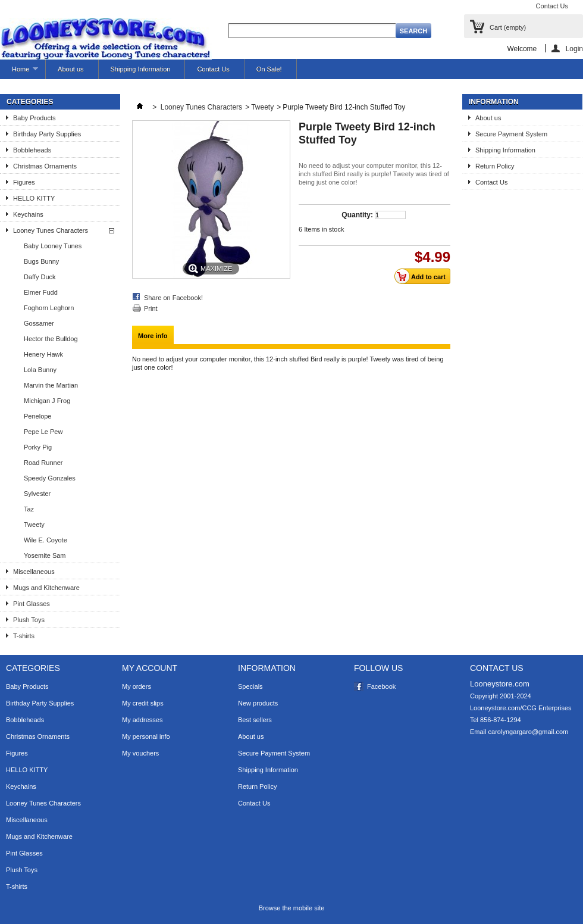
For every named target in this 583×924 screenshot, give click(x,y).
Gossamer (39, 323)
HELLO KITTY (34, 198)
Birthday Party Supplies (47, 134)
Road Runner (43, 463)
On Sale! (269, 69)
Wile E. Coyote (46, 540)
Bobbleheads (32, 150)
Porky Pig (38, 447)
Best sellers (255, 720)
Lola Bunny (40, 370)
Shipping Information (141, 69)
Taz (29, 509)
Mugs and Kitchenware (46, 588)
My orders (137, 686)
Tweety (34, 525)
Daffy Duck (40, 277)
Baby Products (35, 118)
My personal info (146, 736)
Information (494, 102)
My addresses (142, 720)
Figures (24, 182)
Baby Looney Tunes (53, 246)
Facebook (381, 686)
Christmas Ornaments (45, 166)
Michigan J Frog (47, 401)
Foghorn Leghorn (49, 308)
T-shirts (24, 636)
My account (150, 668)
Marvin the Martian (51, 385)
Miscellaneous (34, 572)
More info (153, 336)
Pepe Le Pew (43, 432)
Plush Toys (29, 620)
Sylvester (37, 494)
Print (151, 308)
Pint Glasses (32, 604)
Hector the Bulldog (51, 339)
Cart (508, 27)
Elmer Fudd (41, 292)
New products (258, 703)
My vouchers (140, 753)
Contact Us (552, 6)
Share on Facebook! (173, 298)
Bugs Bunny (41, 261)
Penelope (38, 416)
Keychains (28, 214)
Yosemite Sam (45, 555)
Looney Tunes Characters (51, 230)
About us (70, 69)
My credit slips (143, 703)
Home (19, 72)
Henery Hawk (43, 354)
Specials (250, 686)
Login (574, 49)
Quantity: (357, 215)
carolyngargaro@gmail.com (529, 732)
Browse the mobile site (292, 908)
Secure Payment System (511, 134)
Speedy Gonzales (50, 478)
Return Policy (495, 166)
